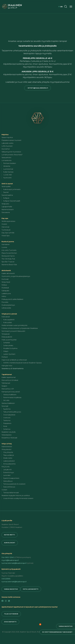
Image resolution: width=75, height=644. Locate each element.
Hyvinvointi (7, 178)
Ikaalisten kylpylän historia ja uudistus (16, 495)
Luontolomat (8, 169)
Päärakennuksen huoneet (11, 140)
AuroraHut (6, 149)
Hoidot (4, 224)
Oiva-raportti (10, 622)
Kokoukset (6, 317)
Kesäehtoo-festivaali (9, 438)
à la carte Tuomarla (9, 250)
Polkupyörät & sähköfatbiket (12, 299)
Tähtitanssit (6, 383)
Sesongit (5, 406)
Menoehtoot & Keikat (10, 380)
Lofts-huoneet (7, 146)
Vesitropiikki (6, 186)
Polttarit (5, 357)
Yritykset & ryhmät (9, 314)
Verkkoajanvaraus (8, 221)
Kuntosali (5, 279)
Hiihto (4, 296)
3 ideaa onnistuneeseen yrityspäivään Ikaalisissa (20, 328)
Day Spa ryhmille (8, 233)
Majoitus (5, 135)
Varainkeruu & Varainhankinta (12, 368)
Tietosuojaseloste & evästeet (14, 484)
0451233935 (6, 579)
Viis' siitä (6, 400)
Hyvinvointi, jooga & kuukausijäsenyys (16, 276)
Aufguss (6, 198)
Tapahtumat (7, 374)
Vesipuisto (5, 204)
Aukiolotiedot (7, 447)
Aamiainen (6, 244)
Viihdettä (7, 166)
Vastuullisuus (8, 481)
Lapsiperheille (7, 207)
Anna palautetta (9, 464)
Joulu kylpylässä (9, 415)
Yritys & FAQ (7, 444)
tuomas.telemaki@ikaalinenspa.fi (14, 563)
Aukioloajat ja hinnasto (12, 189)
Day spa (5, 218)
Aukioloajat (10, 543)
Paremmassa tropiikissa (12, 397)
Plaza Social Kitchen (9, 253)
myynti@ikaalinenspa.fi (37, 88)
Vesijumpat (6, 282)
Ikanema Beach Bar (9, 265)
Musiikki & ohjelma (10, 348)
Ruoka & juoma (8, 242)
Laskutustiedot (9, 461)
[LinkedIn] (9, 601)
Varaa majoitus (66, 626)
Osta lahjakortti (31, 589)
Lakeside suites (7, 143)
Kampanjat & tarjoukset (11, 392)
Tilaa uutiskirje (9, 455)
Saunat (6, 192)
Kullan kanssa (8, 172)
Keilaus (4, 285)
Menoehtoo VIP (8, 389)
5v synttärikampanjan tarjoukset (57, 632)
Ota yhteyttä (8, 452)
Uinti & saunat (7, 184)
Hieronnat (5, 227)
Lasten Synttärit (9, 354)
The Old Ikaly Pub (8, 259)
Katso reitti (9, 535)
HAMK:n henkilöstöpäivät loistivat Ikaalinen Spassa (22, 363)
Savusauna (6, 212)
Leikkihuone (6, 293)
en (61, 7)
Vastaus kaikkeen (10, 395)
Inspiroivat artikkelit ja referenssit (14, 360)
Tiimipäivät (6, 334)
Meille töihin (8, 458)
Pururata (5, 302)
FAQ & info (6, 467)
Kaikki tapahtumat (9, 377)
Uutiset (4, 490)
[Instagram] (6, 601)
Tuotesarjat (6, 230)
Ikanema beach (8, 209)
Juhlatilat (7, 343)
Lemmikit (7, 475)
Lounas (4, 247)
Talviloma (7, 420)
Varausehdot (6, 158)
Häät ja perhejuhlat (9, 340)
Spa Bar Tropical (8, 262)
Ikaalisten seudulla (9, 432)
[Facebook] (2, 601)
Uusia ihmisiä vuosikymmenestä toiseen (18, 498)
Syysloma (7, 409)
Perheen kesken (10, 163)
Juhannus (7, 429)
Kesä (5, 426)
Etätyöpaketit (7, 337)
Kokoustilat (7, 322)
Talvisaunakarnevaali (11, 493)
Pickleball (5, 288)
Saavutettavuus (9, 487)
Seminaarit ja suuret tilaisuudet (13, 331)
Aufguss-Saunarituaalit (12, 201)
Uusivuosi (7, 418)
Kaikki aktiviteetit (8, 273)
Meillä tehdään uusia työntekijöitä (14, 325)
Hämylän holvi (7, 366)
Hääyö (6, 351)
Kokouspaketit (9, 320)
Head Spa (5, 236)
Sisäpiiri (4, 386)
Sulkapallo (5, 291)
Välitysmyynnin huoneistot (11, 152)
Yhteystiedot (6, 449)
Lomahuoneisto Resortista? (12, 155)
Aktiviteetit (6, 270)
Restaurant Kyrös (8, 256)
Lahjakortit (7, 470)
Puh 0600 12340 (8, 557)
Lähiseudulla (6, 308)
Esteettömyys (9, 472)
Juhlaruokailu (8, 345)
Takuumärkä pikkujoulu (12, 412)
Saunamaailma (7, 195)
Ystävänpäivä (6, 435)
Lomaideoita (6, 160)
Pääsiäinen (7, 423)
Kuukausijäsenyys (8, 305)
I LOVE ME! (7, 175)
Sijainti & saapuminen (11, 478)
